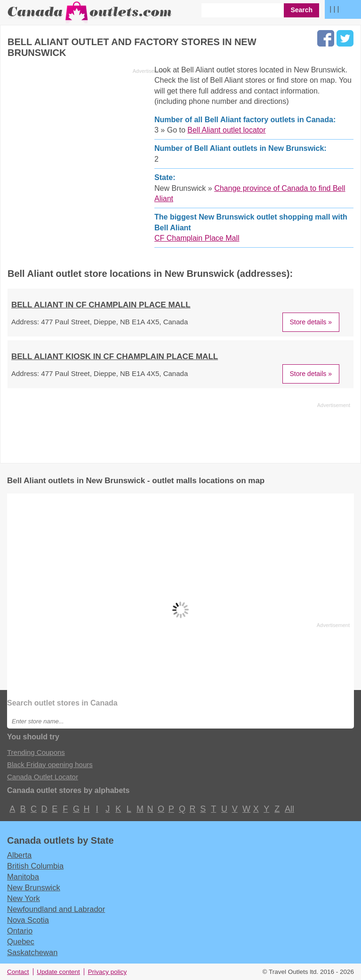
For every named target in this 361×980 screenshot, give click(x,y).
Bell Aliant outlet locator (226, 130)
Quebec (21, 941)
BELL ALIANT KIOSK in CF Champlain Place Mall (115, 357)
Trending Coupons (36, 752)
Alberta (19, 855)
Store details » (311, 322)
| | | (334, 9)
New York (24, 898)
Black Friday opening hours (50, 764)
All (289, 809)
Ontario (20, 931)
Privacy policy (108, 972)
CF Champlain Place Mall (197, 238)
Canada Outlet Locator (43, 777)
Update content (58, 972)
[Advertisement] (87, 143)
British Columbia (35, 866)
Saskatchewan (32, 952)
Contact (18, 972)
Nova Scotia (28, 920)
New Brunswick (34, 887)
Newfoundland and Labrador (56, 909)
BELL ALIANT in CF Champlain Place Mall (101, 305)
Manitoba (23, 877)
